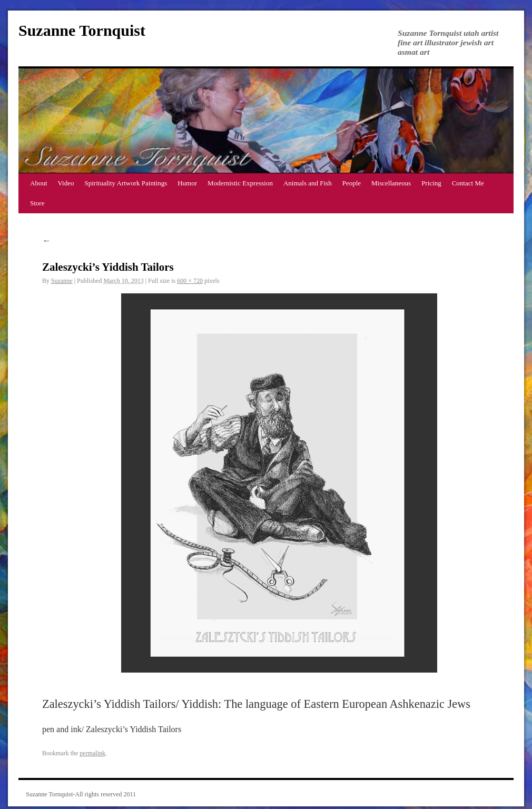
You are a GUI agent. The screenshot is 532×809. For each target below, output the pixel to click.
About (39, 183)
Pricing (431, 183)
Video (66, 183)
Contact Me (468, 183)
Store (37, 203)
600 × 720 (190, 281)
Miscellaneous (391, 183)
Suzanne (62, 281)
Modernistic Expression (240, 183)
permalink (92, 753)
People (352, 183)
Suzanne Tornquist (82, 30)
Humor (187, 183)
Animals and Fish (308, 183)
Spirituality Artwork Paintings (126, 183)
